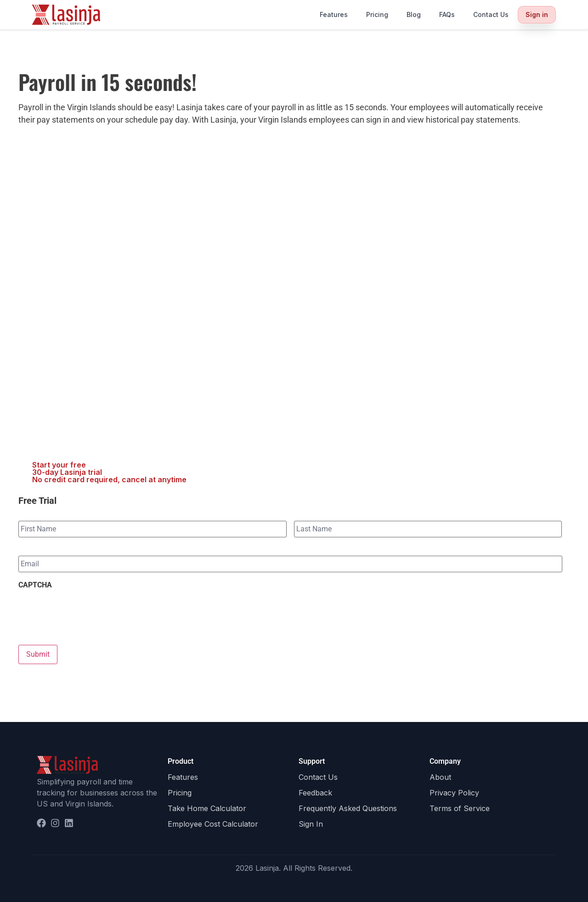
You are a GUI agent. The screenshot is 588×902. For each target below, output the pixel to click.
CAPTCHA (35, 585)
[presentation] (88, 612)
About (440, 777)
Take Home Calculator (207, 808)
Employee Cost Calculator (213, 824)
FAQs (447, 14)
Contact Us (491, 14)
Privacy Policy (454, 793)
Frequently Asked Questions (348, 808)
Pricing (377, 14)
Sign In (311, 824)
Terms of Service (460, 808)
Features (334, 14)
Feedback (315, 793)
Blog (414, 14)
